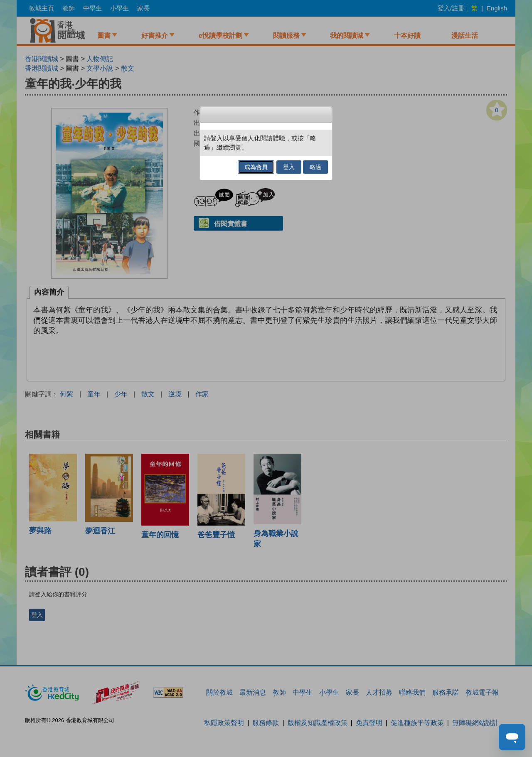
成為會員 (256, 167)
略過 (315, 167)
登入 (289, 167)
